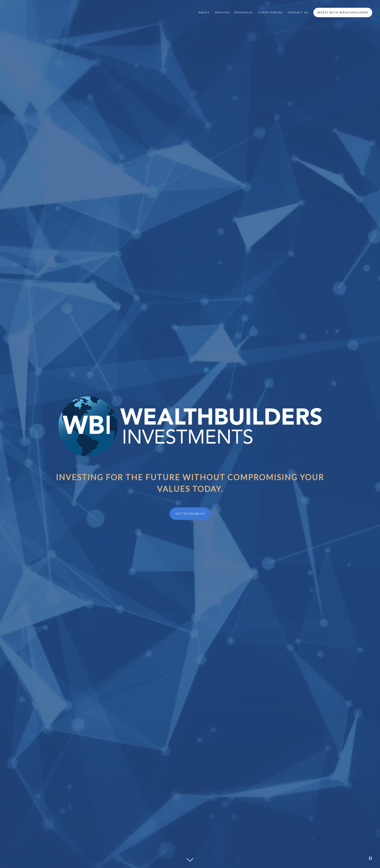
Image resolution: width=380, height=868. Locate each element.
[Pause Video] (370, 858)
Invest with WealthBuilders (343, 12)
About (204, 12)
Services (222, 12)
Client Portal (270, 12)
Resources (244, 12)
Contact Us (298, 12)
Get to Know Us (190, 514)
